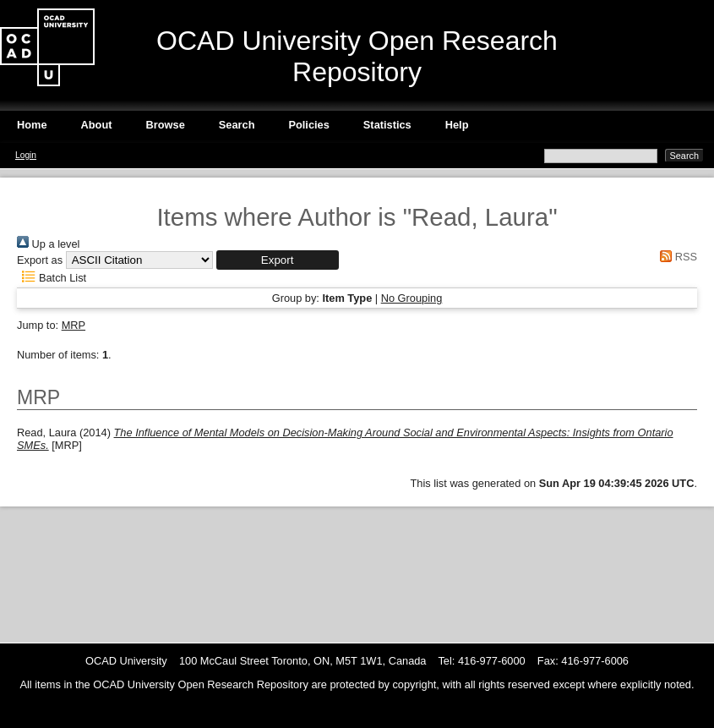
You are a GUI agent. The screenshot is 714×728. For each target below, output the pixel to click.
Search (237, 125)
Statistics (387, 125)
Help (457, 125)
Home (32, 125)
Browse (166, 125)
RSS (676, 257)
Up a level (48, 244)
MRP (74, 325)
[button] (278, 260)
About (97, 125)
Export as (40, 260)
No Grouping (412, 298)
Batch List (52, 278)
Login (26, 155)
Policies (308, 125)
